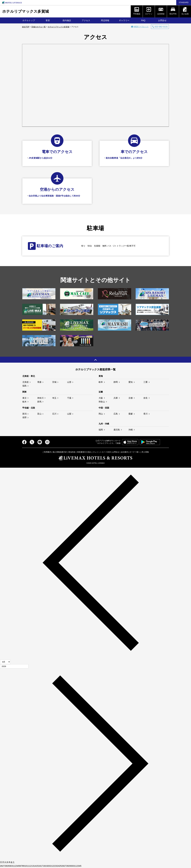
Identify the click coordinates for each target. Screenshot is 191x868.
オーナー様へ (135, 452)
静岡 (116, 382)
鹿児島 (117, 430)
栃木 (24, 402)
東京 (24, 398)
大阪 (101, 398)
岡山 (101, 414)
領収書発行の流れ (84, 452)
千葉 (69, 398)
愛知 (131, 382)
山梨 (69, 414)
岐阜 (101, 382)
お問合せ (162, 20)
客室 (48, 20)
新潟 (24, 414)
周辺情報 (105, 20)
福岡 (101, 430)
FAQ (143, 20)
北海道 (26, 382)
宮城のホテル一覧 (38, 27)
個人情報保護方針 (60, 452)
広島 (116, 414)
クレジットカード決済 (102, 452)
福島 (24, 386)
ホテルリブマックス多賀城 (26, 11)
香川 (145, 414)
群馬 (39, 402)
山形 (69, 382)
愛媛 (131, 414)
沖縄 (131, 430)
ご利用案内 (47, 452)
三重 (145, 382)
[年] (14, 666)
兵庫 (116, 398)
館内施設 (67, 20)
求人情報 (145, 452)
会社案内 (124, 452)
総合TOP (26, 27)
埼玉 (54, 398)
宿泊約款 (72, 452)
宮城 (54, 382)
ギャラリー (124, 20)
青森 (39, 382)
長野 (24, 417)
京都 (131, 398)
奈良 (145, 398)
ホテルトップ (29, 20)
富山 (39, 414)
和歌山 (102, 402)
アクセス (86, 20)
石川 (54, 414)
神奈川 (40, 398)
